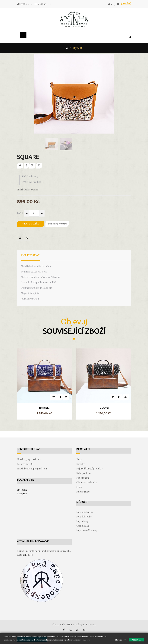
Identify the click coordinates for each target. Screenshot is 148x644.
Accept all (136, 639)
